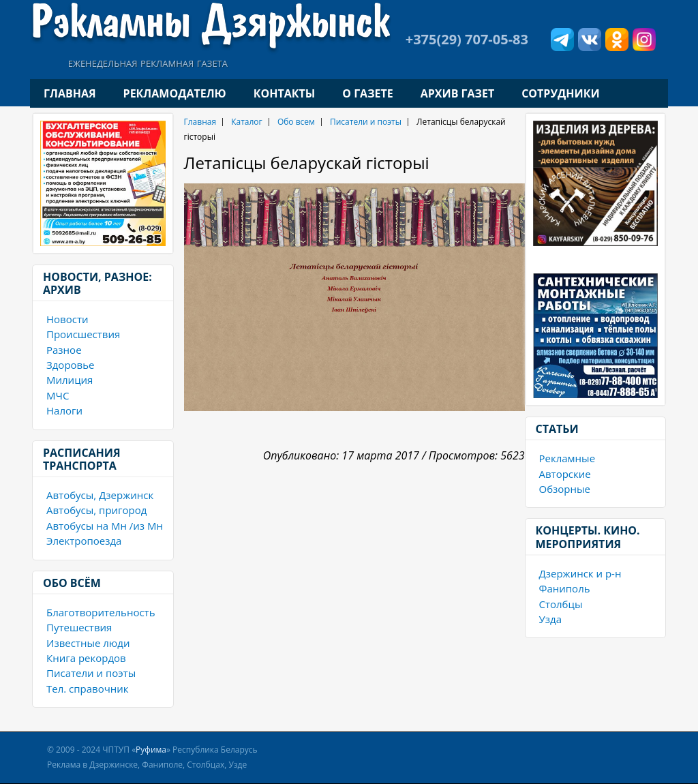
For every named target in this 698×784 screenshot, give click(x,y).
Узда (550, 619)
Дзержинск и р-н (580, 573)
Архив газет (457, 93)
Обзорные (565, 489)
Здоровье (70, 365)
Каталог (247, 122)
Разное (64, 350)
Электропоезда (84, 541)
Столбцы (561, 604)
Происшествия (83, 334)
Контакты (285, 93)
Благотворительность (101, 612)
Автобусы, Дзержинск (100, 495)
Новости (67, 319)
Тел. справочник (88, 689)
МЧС (58, 395)
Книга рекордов (86, 658)
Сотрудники (560, 93)
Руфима (151, 750)
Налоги (64, 410)
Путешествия (79, 627)
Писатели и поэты (91, 673)
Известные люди (88, 643)
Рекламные (567, 458)
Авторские (565, 474)
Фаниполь (565, 588)
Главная (70, 93)
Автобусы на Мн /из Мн (105, 526)
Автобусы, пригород (96, 510)
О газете (367, 93)
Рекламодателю (175, 93)
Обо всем (296, 122)
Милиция (70, 380)
